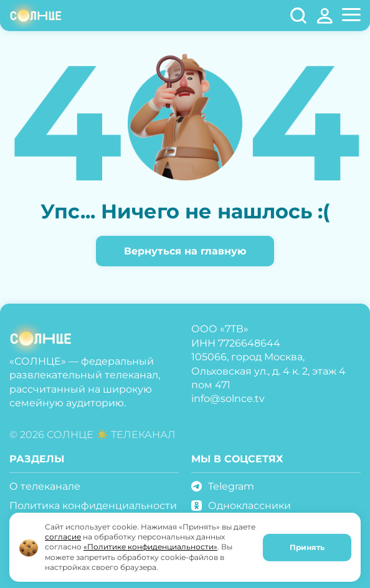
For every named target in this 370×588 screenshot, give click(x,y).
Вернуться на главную (185, 251)
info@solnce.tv (228, 399)
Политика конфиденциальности (93, 506)
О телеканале (45, 486)
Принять (307, 547)
